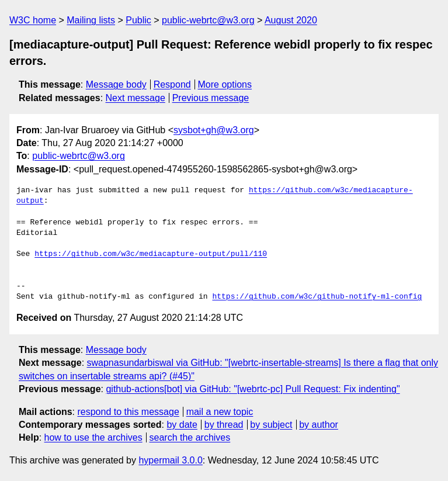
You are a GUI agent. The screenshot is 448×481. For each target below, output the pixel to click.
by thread (224, 425)
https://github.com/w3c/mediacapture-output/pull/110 (151, 254)
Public (138, 20)
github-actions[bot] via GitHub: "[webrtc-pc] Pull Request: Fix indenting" (253, 389)
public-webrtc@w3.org (208, 20)
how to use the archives (93, 437)
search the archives (190, 437)
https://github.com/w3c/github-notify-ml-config (317, 297)
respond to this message (128, 412)
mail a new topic (220, 412)
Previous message (211, 98)
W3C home (33, 20)
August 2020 (291, 20)
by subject (271, 425)
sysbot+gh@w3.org (214, 130)
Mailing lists (91, 20)
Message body (116, 84)
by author (319, 425)
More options (225, 84)
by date (182, 425)
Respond (172, 84)
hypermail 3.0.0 (170, 460)
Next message (136, 98)
